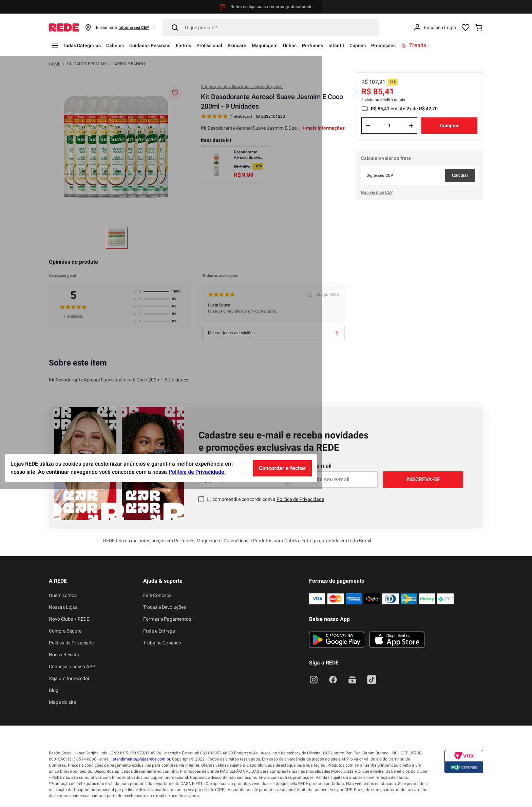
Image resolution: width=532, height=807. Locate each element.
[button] (121, 27)
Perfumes (350, 45)
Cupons (402, 45)
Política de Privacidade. (302, 791)
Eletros (201, 45)
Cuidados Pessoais (162, 45)
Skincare (262, 45)
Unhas (323, 45)
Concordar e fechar (387, 786)
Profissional (230, 45)
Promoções (432, 45)
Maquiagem (294, 45)
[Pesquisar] (271, 27)
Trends (465, 45)
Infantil (377, 45)
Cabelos (122, 45)
